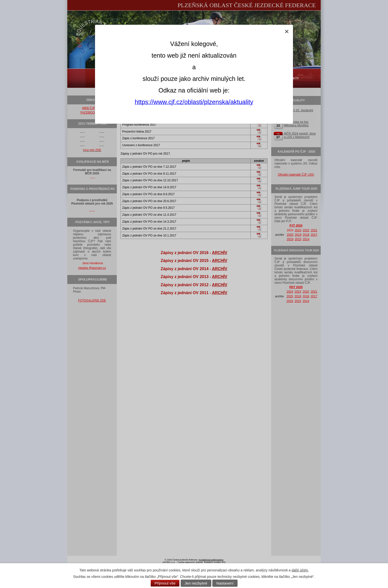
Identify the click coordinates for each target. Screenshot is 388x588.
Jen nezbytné (196, 583)
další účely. (300, 570)
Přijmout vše (165, 583)
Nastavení (225, 583)
